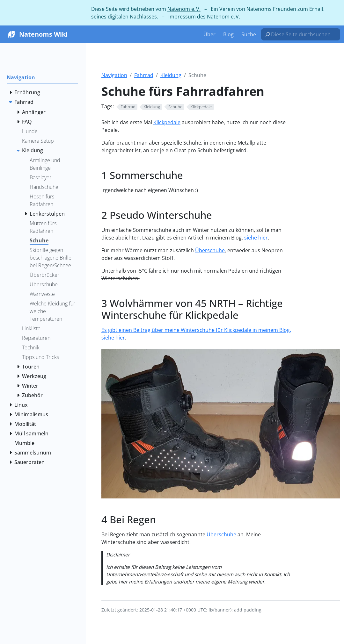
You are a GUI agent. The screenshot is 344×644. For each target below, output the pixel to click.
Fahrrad (144, 75)
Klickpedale (167, 122)
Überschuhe (210, 250)
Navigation (114, 75)
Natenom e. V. (184, 9)
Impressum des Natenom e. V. (204, 17)
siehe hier (256, 238)
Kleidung (171, 75)
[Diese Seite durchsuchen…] (303, 34)
